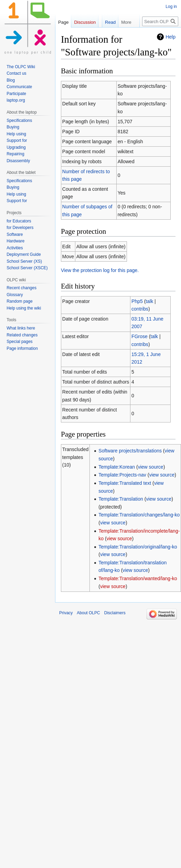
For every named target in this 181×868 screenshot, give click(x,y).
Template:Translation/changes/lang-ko (139, 515)
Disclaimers (115, 613)
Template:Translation (121, 499)
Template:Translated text (125, 483)
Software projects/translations (130, 451)
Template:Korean (117, 467)
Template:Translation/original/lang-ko (138, 547)
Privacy (66, 613)
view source (151, 467)
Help (171, 37)
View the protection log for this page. (100, 270)
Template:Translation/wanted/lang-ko (138, 578)
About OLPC (88, 613)
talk (149, 301)
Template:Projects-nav (122, 475)
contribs (140, 309)
